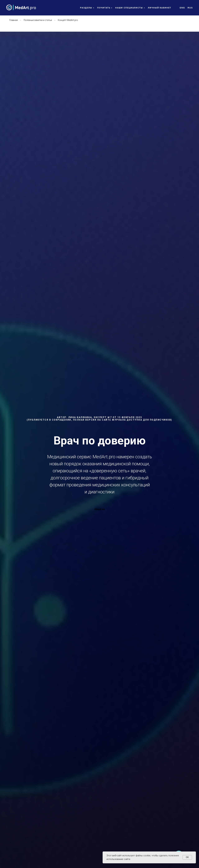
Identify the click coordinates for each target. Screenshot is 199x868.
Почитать (104, 8)
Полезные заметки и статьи (38, 20)
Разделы (86, 8)
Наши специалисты (129, 8)
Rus (190, 8)
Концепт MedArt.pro (68, 20)
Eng (182, 8)
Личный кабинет (160, 8)
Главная (14, 20)
